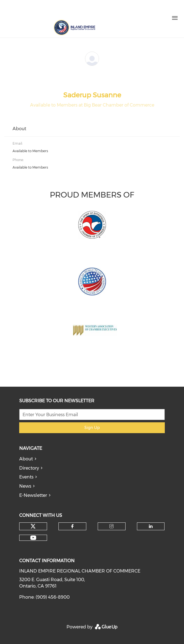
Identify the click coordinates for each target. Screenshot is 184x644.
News (25, 486)
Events (26, 477)
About (26, 459)
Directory (29, 468)
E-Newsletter (33, 495)
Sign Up (92, 428)
